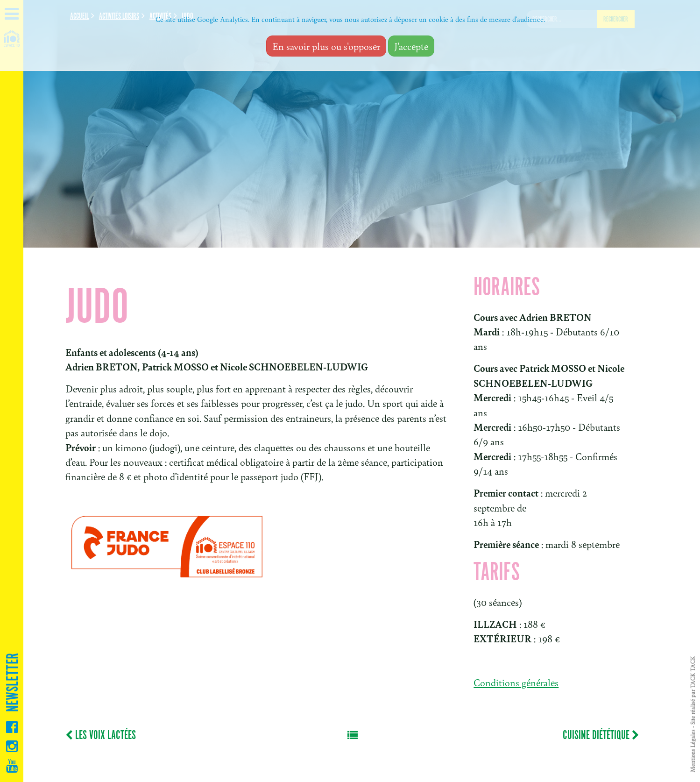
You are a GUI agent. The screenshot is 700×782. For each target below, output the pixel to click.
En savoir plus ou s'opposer (326, 46)
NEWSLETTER (13, 682)
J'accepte (411, 46)
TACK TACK (693, 672)
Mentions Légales (693, 751)
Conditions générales (516, 682)
